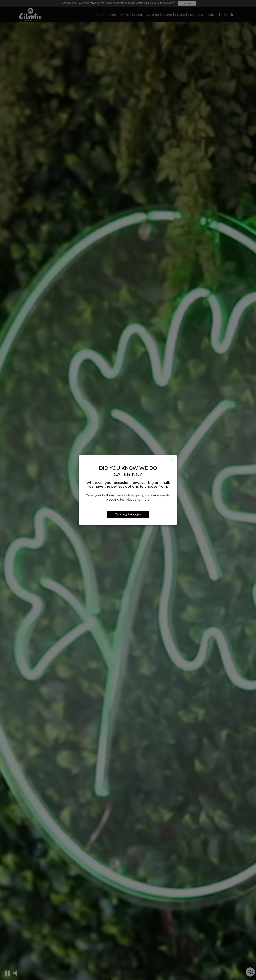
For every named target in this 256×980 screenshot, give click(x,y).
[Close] (172, 460)
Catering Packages (128, 514)
